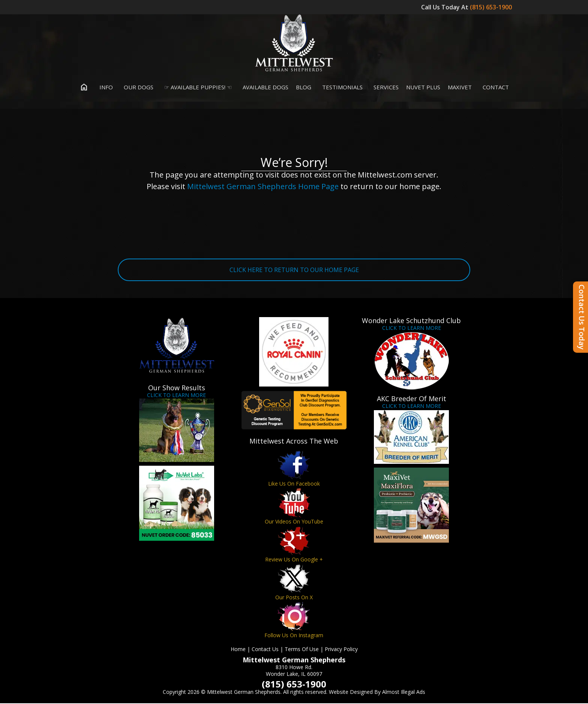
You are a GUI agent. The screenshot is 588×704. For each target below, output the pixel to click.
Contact (494, 88)
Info (104, 88)
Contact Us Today (582, 317)
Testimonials (341, 88)
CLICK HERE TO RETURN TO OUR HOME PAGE (294, 271)
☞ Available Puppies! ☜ (196, 88)
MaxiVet (460, 88)
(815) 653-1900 (492, 7)
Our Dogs (137, 88)
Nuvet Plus (423, 88)
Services (384, 88)
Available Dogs (264, 88)
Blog (304, 88)
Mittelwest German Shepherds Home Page (263, 187)
